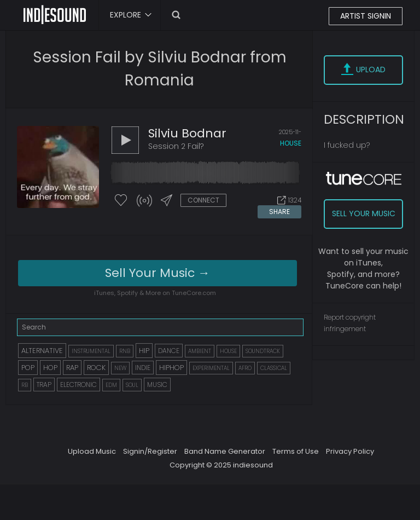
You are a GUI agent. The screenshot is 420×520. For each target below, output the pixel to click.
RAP (72, 368)
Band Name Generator (225, 451)
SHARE (279, 212)
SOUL (132, 385)
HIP (144, 351)
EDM (111, 385)
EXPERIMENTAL (211, 368)
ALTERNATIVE (42, 351)
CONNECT (203, 200)
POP (28, 368)
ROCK (96, 368)
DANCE (169, 351)
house (291, 143)
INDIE (143, 368)
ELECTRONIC (78, 385)
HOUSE (228, 351)
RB (25, 385)
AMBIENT (200, 351)
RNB (125, 351)
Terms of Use (296, 451)
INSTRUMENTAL (91, 351)
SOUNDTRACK (263, 351)
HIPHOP (171, 368)
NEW (120, 368)
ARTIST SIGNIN (366, 16)
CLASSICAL (274, 368)
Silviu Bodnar (187, 133)
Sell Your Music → (157, 273)
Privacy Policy (350, 451)
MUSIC (157, 385)
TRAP (44, 385)
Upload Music (92, 451)
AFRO (245, 368)
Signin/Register (150, 451)
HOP (50, 368)
